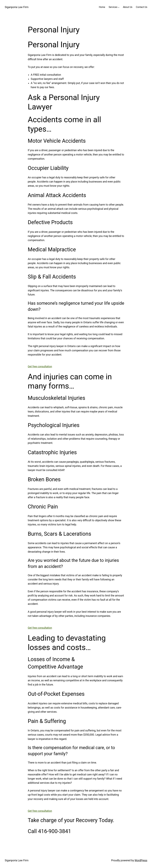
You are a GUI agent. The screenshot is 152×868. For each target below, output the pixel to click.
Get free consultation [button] (40, 367)
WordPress (141, 860)
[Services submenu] (119, 7)
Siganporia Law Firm (17, 7)
